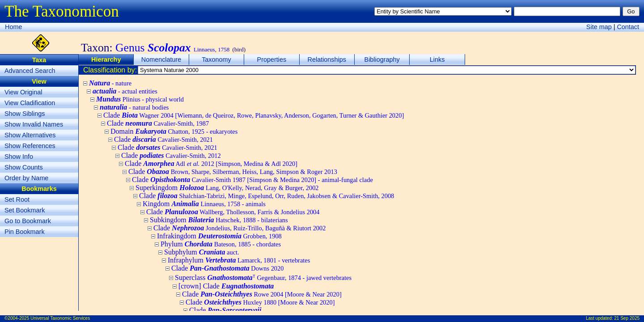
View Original (23, 92)
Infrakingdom (219, 236)
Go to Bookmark (28, 221)
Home (13, 27)
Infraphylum (239, 260)
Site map (599, 27)
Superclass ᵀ (263, 278)
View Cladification (30, 103)
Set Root (17, 199)
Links (437, 59)
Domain (174, 131)
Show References (30, 146)
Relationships (327, 59)
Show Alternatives (30, 135)
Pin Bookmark (25, 232)
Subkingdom (219, 220)
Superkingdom (227, 188)
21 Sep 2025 (627, 318)
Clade (254, 115)
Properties (272, 59)
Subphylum (202, 252)
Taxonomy (216, 59)
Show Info (19, 157)
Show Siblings (25, 114)
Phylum (221, 244)
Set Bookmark (25, 210)
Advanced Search (30, 71)
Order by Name (26, 178)
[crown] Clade (226, 286)
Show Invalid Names (34, 124)
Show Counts (24, 167)
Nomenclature (161, 59)
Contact (628, 27)
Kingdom (204, 204)
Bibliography (382, 59)
